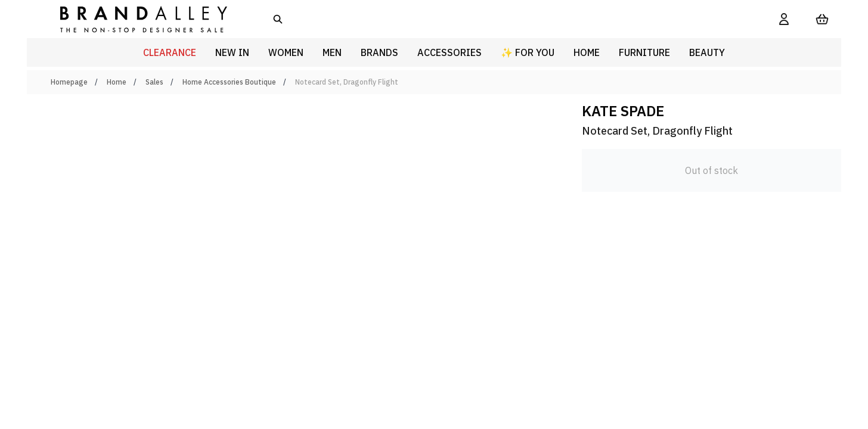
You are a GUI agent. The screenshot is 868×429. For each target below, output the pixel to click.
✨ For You (528, 52)
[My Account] (784, 19)
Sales (154, 82)
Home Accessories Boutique (229, 82)
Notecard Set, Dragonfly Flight (347, 82)
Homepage (69, 82)
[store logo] (134, 19)
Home (117, 82)
